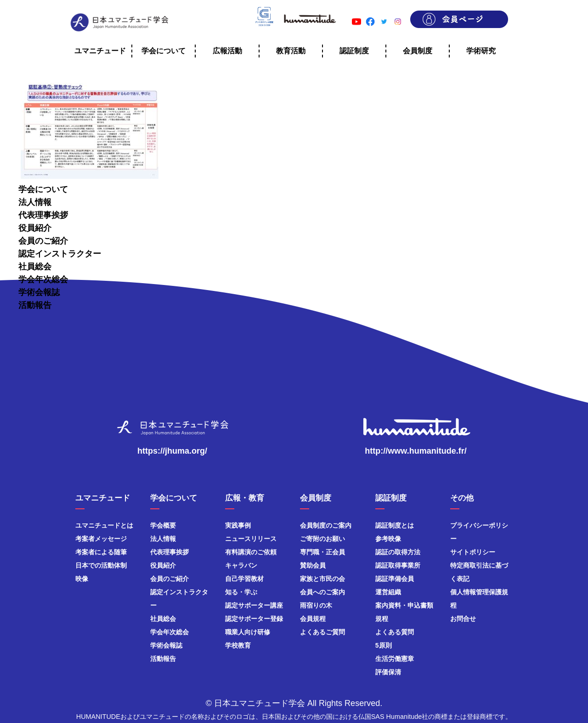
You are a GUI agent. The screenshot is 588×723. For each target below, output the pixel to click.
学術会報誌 (39, 292)
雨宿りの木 (316, 605)
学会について (43, 189)
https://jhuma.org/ (172, 451)
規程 (382, 619)
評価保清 (388, 672)
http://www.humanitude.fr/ (416, 451)
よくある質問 (395, 632)
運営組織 (388, 592)
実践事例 (238, 525)
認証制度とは (395, 525)
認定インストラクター (60, 254)
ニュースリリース (251, 539)
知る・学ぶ (241, 592)
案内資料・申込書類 (404, 605)
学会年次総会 (43, 279)
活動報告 (35, 305)
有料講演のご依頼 (251, 552)
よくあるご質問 (322, 632)
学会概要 (163, 525)
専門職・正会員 (322, 552)
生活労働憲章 (395, 659)
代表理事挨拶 (43, 215)
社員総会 (35, 267)
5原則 (384, 645)
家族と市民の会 (322, 579)
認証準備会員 (395, 579)
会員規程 (313, 619)
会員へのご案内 (322, 592)
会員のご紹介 (43, 241)
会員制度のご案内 (326, 525)
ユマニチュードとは (104, 525)
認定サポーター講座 (254, 605)
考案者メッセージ (101, 539)
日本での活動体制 (101, 565)
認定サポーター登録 (254, 619)
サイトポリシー (473, 552)
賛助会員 (313, 565)
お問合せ (463, 619)
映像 (82, 579)
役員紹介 (35, 228)
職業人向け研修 (248, 632)
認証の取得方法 (398, 552)
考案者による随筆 (101, 552)
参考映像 (388, 539)
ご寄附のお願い (322, 539)
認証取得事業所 (398, 565)
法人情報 (35, 202)
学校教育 (238, 645)
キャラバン (241, 565)
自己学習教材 (244, 579)
